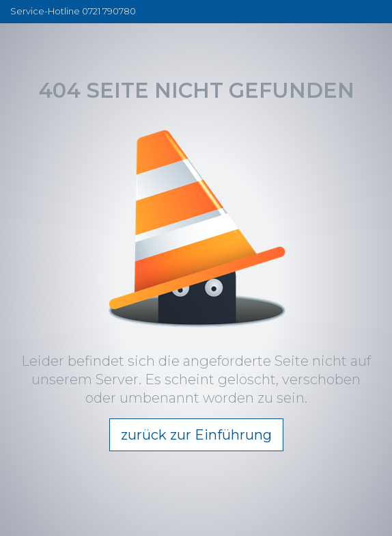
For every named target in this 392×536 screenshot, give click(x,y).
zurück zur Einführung (196, 435)
